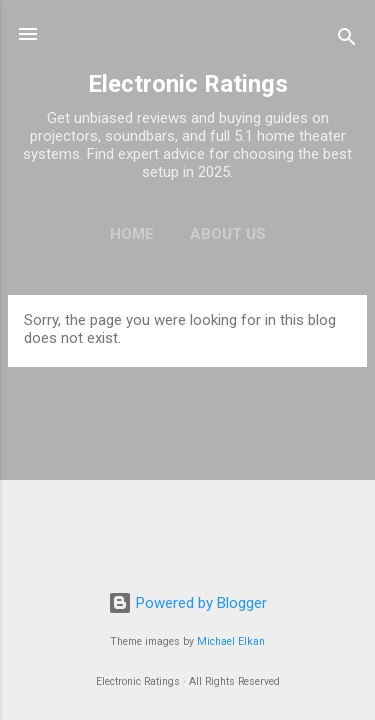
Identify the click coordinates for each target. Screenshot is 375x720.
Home (132, 234)
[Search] (347, 40)
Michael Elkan (231, 641)
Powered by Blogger (187, 603)
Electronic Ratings (188, 84)
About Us (228, 234)
